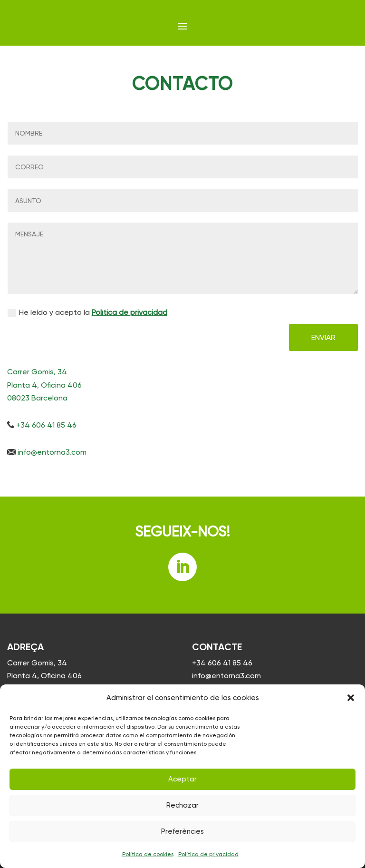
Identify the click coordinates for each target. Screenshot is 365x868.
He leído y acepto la (87, 312)
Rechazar (182, 805)
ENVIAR (323, 337)
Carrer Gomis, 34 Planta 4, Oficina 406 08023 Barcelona (44, 676)
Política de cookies (148, 854)
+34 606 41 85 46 (222, 663)
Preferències (182, 831)
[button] (351, 698)
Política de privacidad (208, 854)
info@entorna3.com (226, 676)
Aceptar (182, 779)
